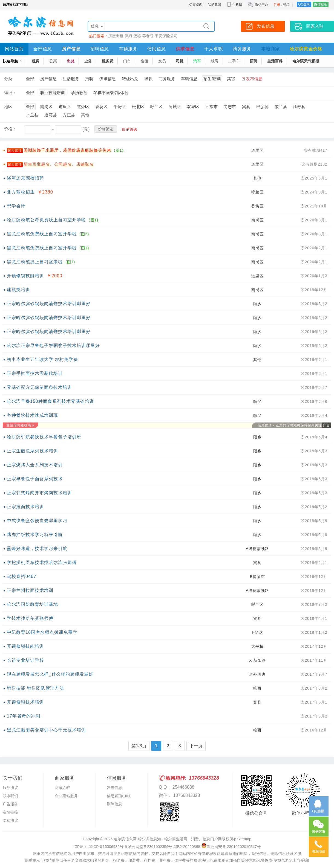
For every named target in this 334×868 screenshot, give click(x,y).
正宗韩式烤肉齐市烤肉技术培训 (39, 493)
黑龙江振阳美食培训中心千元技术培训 (46, 730)
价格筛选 (106, 129)
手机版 (235, 5)
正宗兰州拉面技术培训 (30, 590)
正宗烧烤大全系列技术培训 (35, 465)
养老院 (148, 36)
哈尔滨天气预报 (306, 61)
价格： (10, 129)
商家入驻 (62, 788)
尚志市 (230, 107)
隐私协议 (10, 820)
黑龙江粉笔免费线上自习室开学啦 (42, 234)
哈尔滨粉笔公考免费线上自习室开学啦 (46, 220)
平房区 (120, 107)
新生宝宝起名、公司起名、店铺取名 (59, 164)
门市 (127, 61)
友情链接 (10, 812)
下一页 (196, 746)
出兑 (71, 61)
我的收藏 (215, 5)
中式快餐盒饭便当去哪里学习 (37, 521)
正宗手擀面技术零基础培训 (35, 373)
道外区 (83, 107)
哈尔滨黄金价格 (306, 49)
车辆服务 (128, 49)
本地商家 (270, 49)
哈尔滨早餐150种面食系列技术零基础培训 (51, 401)
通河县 (51, 115)
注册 (277, 5)
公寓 (53, 61)
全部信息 (43, 49)
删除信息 (114, 804)
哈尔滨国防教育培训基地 (32, 604)
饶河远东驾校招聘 (25, 178)
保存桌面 (196, 5)
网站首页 (14, 49)
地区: (9, 107)
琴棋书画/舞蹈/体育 (111, 93)
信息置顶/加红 (119, 796)
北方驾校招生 (21, 192)
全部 (30, 79)
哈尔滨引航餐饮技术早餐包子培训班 (44, 437)
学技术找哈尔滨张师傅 (30, 618)
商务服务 (242, 49)
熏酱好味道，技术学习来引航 (37, 549)
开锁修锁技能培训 (25, 276)
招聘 (254, 61)
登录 (286, 5)
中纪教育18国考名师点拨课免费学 (42, 632)
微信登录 (321, 4)
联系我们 (10, 796)
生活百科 (275, 61)
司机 (180, 61)
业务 (88, 61)
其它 (231, 79)
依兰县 (281, 107)
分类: (9, 79)
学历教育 (79, 93)
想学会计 (16, 206)
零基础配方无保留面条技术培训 (39, 387)
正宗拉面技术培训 (25, 507)
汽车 (197, 61)
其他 (85, 115)
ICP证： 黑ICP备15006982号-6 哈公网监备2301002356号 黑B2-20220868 (137, 847)
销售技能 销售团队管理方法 (35, 688)
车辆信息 (189, 79)
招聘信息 (100, 49)
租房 (36, 61)
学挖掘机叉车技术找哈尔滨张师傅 (42, 562)
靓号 (215, 61)
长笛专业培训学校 (25, 660)
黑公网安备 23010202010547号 (231, 847)
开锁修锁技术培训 (25, 702)
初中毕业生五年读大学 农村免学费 (42, 359)
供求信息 (185, 49)
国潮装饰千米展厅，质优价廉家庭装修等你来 (67, 150)
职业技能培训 (53, 93)
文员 (162, 61)
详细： (10, 93)
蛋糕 (137, 36)
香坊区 (101, 107)
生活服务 (71, 79)
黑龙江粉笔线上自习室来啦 (35, 262)
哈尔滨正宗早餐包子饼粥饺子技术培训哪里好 (53, 345)
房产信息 (71, 49)
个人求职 (214, 49)
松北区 (138, 107)
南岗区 (46, 107)
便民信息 (157, 49)
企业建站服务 (66, 796)
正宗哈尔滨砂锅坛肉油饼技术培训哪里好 (49, 304)
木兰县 (32, 115)
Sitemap (244, 839)
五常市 (211, 107)
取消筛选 (129, 129)
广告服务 (10, 804)
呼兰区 (156, 107)
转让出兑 (130, 79)
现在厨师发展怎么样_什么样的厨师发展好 (50, 674)
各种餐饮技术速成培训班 (32, 415)
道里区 (65, 107)
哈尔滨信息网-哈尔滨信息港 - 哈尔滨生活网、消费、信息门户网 (168, 839)
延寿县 (299, 107)
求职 (148, 79)
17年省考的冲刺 (24, 716)
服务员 (108, 61)
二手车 (234, 61)
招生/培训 (212, 79)
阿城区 (175, 107)
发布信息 (254, 79)
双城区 (193, 107)
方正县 (69, 115)
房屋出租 (116, 36)
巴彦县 (262, 107)
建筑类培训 (18, 290)
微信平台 (261, 5)
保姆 (128, 36)
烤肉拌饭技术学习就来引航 (35, 535)
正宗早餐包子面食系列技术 (35, 479)
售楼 (145, 61)
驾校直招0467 (22, 576)
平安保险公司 (166, 36)
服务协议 (10, 788)
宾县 (246, 107)
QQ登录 (304, 4)
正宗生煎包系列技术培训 (32, 451)
